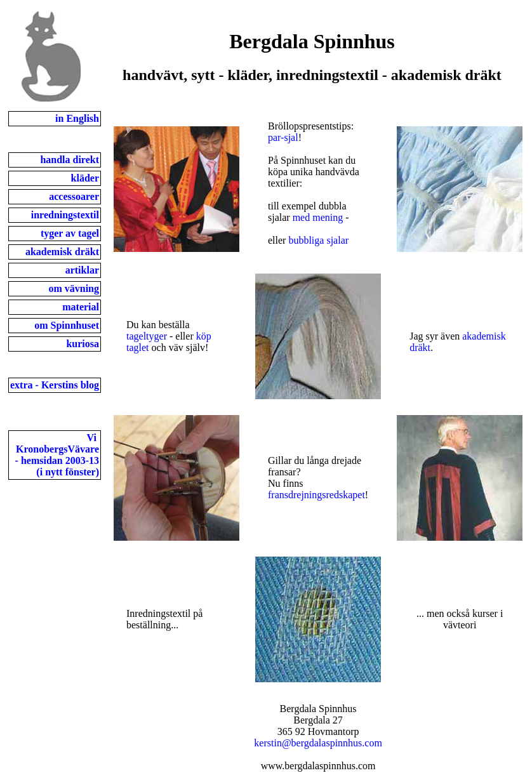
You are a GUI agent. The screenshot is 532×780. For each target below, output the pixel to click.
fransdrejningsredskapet (316, 495)
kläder (85, 178)
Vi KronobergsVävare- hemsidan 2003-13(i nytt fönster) (57, 455)
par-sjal (283, 137)
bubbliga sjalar (318, 240)
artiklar (82, 270)
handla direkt (70, 160)
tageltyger (147, 336)
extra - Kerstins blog (55, 385)
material (81, 307)
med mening (318, 217)
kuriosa (83, 344)
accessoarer (74, 196)
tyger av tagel (70, 233)
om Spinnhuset (67, 325)
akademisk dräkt (62, 252)
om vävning (74, 288)
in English (77, 118)
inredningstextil (65, 215)
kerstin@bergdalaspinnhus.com (318, 743)
